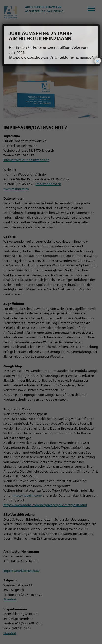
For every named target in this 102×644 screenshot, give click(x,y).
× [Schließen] (98, 61)
